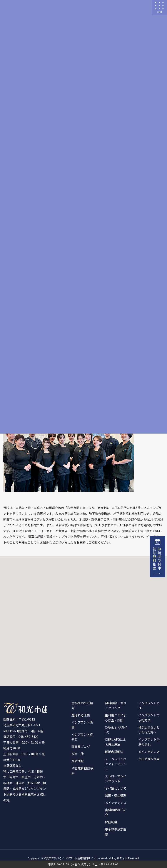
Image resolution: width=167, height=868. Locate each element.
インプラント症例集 (82, 737)
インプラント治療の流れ (149, 742)
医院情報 (78, 761)
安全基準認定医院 (116, 832)
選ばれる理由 (81, 715)
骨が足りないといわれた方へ (149, 730)
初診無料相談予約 (82, 771)
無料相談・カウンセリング (116, 705)
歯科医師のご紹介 (82, 705)
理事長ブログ (81, 747)
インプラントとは (149, 705)
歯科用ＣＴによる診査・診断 (116, 718)
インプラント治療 (82, 725)
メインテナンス (116, 803)
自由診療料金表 (149, 759)
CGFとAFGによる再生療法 (115, 742)
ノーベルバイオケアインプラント (116, 764)
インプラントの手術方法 (149, 718)
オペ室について (116, 788)
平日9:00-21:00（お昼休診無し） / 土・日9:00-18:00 (84, 864)
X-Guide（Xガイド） (116, 730)
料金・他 (78, 754)
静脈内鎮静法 (114, 752)
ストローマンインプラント (116, 779)
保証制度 (111, 822)
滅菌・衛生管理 (116, 795)
